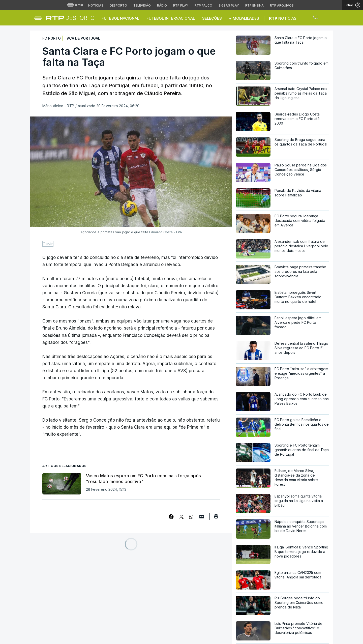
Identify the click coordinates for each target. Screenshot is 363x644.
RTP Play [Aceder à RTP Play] (181, 5)
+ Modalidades (244, 18)
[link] (70, 18)
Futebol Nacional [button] (120, 18)
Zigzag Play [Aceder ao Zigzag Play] (229, 5)
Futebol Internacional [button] (171, 18)
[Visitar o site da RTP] (75, 5)
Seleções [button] (212, 18)
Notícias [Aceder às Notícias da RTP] (96, 5)
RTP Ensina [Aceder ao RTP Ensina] (254, 5)
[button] (317, 18)
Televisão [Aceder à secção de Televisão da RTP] (142, 5)
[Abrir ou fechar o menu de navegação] (325, 18)
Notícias (283, 18)
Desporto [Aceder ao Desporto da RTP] (118, 5)
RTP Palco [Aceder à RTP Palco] (203, 5)
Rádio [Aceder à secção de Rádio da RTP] (162, 5)
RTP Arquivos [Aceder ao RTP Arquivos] (282, 5)
